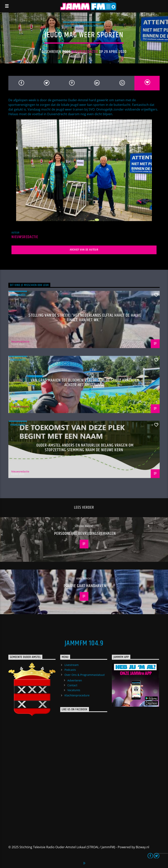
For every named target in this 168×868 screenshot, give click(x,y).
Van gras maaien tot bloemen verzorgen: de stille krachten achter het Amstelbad (85, 383)
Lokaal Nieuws (93, 26)
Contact (72, 685)
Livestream (72, 665)
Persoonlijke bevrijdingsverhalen (85, 534)
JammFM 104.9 (84, 643)
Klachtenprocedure (77, 695)
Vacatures (74, 690)
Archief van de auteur (84, 250)
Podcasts (70, 670)
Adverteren (75, 680)
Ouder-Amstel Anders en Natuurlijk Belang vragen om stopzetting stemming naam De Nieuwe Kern (85, 448)
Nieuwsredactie (85, 52)
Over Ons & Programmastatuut (85, 675)
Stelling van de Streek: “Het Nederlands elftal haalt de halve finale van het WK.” (85, 318)
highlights (72, 26)
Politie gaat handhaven (85, 586)
